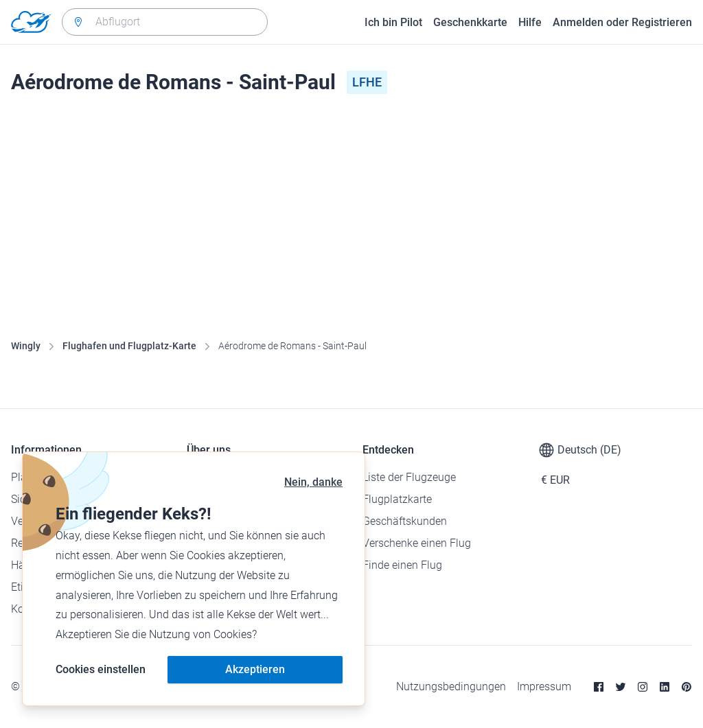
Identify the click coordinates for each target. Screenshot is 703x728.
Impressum (544, 686)
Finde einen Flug (402, 565)
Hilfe (530, 22)
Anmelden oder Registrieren (622, 22)
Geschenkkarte (470, 22)
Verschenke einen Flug (417, 543)
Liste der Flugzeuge (409, 477)
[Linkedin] (665, 687)
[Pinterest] (687, 687)
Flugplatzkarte (397, 499)
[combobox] (165, 22)
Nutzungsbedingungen (451, 686)
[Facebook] (599, 687)
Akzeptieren (255, 669)
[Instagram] (643, 687)
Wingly (26, 346)
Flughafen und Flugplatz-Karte (129, 346)
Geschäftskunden (405, 521)
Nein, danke (313, 482)
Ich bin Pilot (393, 22)
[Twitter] (621, 687)
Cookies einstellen (101, 669)
